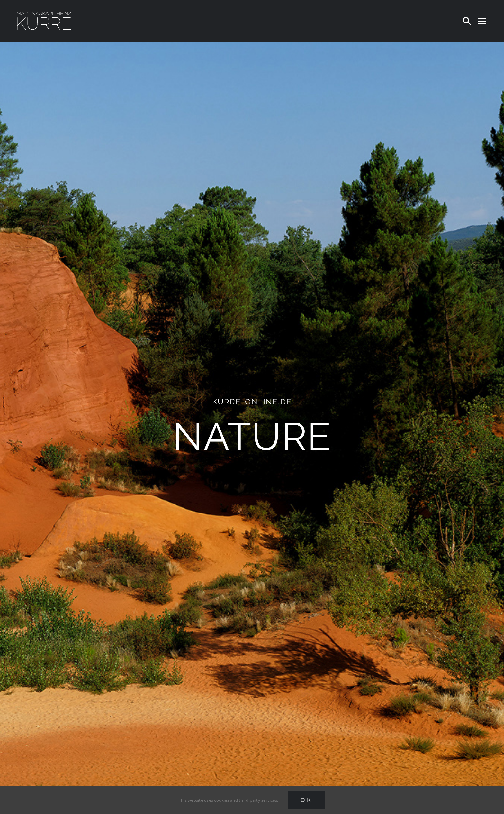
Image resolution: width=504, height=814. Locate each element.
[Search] (467, 21)
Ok (306, 800)
